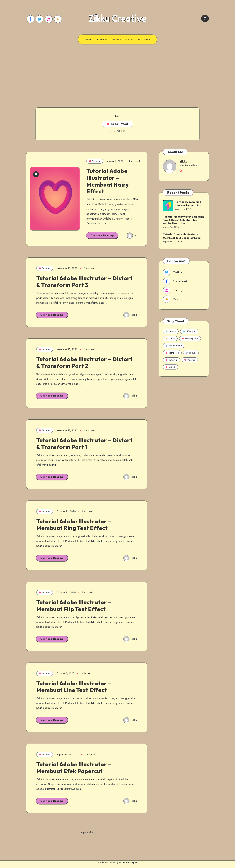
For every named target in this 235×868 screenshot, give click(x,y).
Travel (191, 353)
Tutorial (116, 39)
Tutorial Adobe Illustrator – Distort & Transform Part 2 (84, 363)
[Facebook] (30, 19)
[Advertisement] (118, 71)
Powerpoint (190, 338)
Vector (129, 39)
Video (171, 367)
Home (89, 39)
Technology (174, 346)
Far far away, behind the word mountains (188, 204)
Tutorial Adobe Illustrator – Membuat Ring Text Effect (74, 525)
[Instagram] (49, 19)
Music (170, 338)
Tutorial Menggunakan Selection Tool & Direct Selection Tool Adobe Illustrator (183, 220)
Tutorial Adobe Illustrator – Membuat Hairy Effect (108, 181)
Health (171, 331)
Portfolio (143, 39)
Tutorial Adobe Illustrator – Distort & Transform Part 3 (84, 282)
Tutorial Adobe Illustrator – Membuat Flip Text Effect (74, 606)
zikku (183, 161)
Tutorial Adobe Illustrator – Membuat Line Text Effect (74, 687)
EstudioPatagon (128, 862)
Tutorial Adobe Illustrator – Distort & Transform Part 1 (84, 444)
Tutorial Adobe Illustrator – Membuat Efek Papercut (74, 768)
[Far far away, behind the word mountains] (168, 206)
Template (102, 39)
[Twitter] (39, 19)
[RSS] (58, 19)
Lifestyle (189, 331)
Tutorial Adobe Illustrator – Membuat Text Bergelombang (182, 236)
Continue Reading (102, 235)
